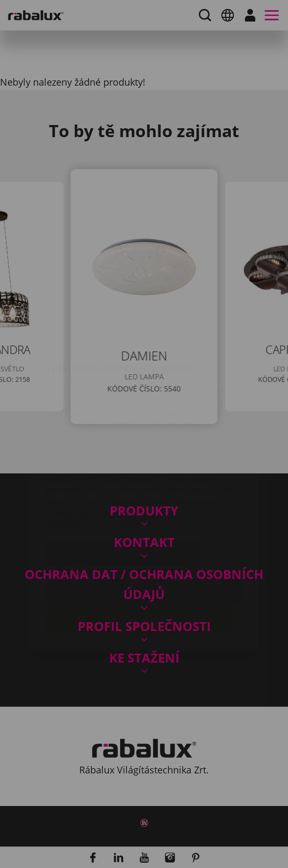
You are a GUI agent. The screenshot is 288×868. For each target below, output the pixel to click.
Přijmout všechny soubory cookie (140, 558)
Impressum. (136, 461)
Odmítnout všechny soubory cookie (129, 525)
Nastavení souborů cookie (123, 492)
